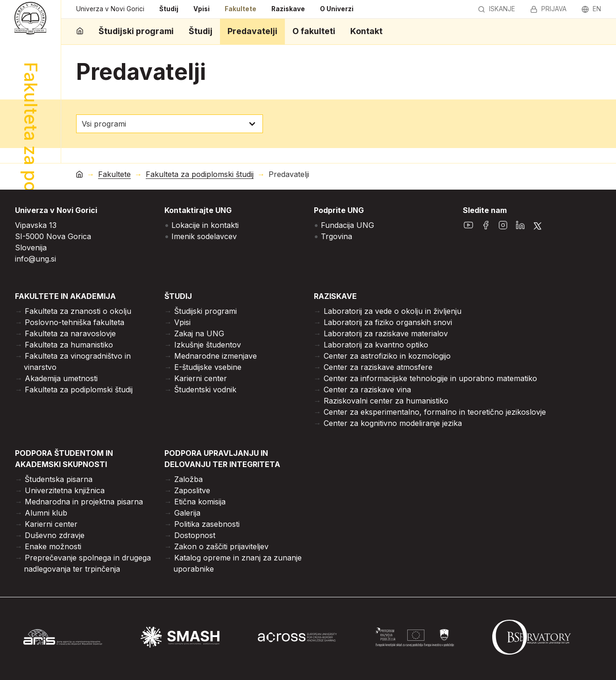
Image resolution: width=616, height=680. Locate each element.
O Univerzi (337, 9)
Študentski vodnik (205, 390)
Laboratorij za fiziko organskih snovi (388, 322)
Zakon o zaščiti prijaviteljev (221, 546)
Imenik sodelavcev (204, 236)
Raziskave (288, 9)
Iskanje (496, 9)
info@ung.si (35, 259)
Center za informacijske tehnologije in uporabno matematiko (430, 378)
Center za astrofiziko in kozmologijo (387, 356)
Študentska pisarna (59, 479)
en (591, 9)
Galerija (187, 513)
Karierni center (201, 378)
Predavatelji (252, 31)
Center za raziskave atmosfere (378, 367)
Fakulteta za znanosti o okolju (78, 311)
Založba (188, 479)
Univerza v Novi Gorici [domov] (110, 9)
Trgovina (336, 236)
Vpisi (202, 9)
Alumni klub (46, 513)
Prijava (548, 9)
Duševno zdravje (55, 535)
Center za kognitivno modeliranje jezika (393, 423)
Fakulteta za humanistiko (69, 345)
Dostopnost (195, 535)
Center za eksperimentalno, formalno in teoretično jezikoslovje (435, 412)
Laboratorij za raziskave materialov (386, 333)
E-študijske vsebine (208, 367)
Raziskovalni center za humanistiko (386, 401)
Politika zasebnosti (207, 524)
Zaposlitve (192, 490)
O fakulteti (314, 31)
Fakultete (241, 9)
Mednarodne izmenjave (216, 356)
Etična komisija (200, 502)
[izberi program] (170, 124)
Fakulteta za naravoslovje (70, 333)
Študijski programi (136, 31)
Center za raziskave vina (367, 390)
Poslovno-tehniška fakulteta (74, 322)
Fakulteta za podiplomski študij (200, 174)
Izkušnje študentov (208, 345)
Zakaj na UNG (199, 333)
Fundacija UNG (347, 225)
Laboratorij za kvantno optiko (376, 345)
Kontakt (366, 31)
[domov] (80, 32)
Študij (169, 9)
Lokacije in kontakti (205, 225)
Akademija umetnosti (61, 378)
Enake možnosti (53, 546)
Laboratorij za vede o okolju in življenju (393, 311)
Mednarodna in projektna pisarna (84, 502)
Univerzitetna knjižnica (65, 490)
